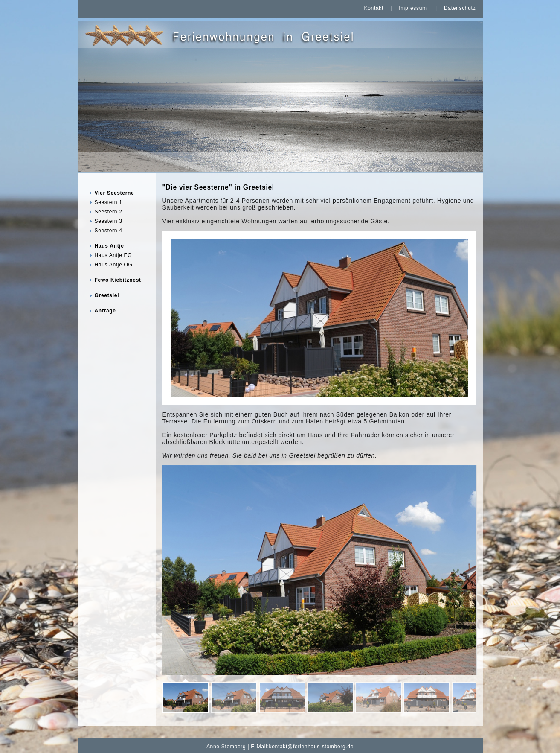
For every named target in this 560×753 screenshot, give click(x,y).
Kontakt (374, 8)
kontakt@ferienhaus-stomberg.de (312, 747)
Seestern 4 (109, 231)
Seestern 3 (109, 221)
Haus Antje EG (113, 255)
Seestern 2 (109, 212)
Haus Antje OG (114, 265)
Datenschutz (460, 8)
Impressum (413, 8)
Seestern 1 (109, 202)
